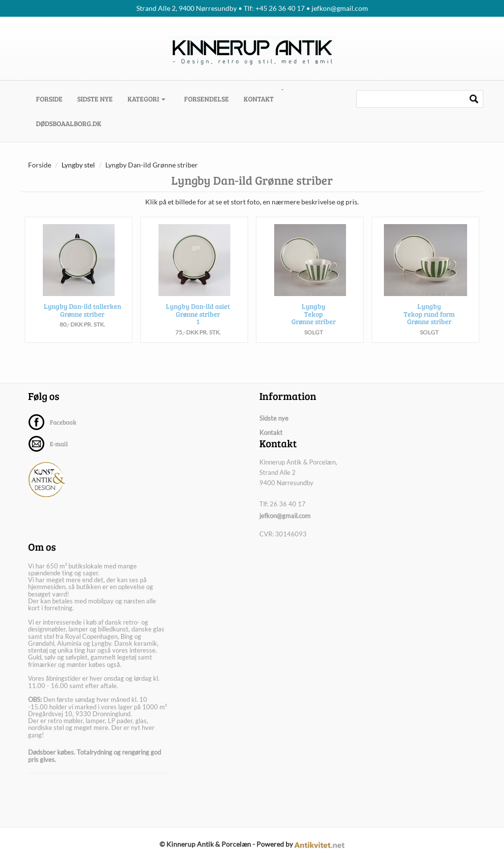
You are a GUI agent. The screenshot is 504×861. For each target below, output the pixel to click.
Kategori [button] (146, 99)
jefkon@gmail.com (285, 516)
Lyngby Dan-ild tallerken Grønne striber (82, 310)
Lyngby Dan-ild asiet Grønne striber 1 (198, 314)
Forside (53, 99)
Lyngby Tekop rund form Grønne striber (429, 314)
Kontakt (259, 99)
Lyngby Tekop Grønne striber (314, 314)
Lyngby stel (78, 165)
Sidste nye (95, 99)
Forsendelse (206, 99)
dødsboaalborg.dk (69, 123)
